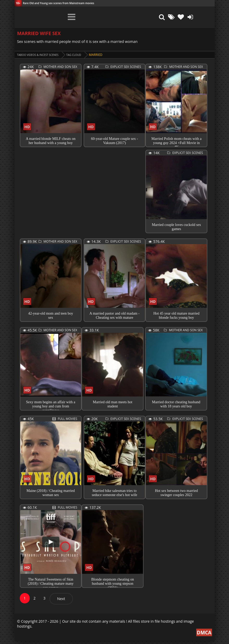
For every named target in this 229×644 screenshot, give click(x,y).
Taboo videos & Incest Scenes (42, 55)
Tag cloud (82, 55)
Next (61, 601)
